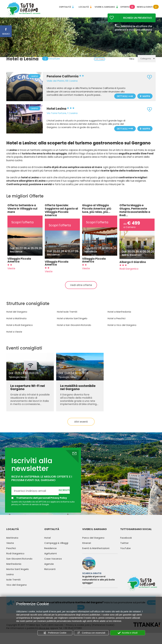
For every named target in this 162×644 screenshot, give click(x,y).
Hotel (47, 542)
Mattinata (12, 542)
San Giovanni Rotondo (19, 563)
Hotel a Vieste (14, 336)
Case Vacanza (53, 563)
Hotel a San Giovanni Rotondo (73, 329)
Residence (50, 552)
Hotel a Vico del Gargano (121, 329)
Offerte (128, 7)
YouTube (125, 552)
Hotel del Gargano (16, 316)
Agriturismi (50, 558)
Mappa (145, 101)
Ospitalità (66, 7)
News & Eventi (146, 7)
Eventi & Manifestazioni (96, 552)
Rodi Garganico (15, 558)
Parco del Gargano (93, 542)
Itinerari (87, 547)
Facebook (126, 542)
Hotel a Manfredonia (119, 316)
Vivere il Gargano (106, 7)
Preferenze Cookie (55, 633)
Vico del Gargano (17, 589)
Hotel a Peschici (116, 323)
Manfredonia (14, 568)
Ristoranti (50, 573)
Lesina (10, 578)
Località (85, 7)
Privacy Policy (59, 502)
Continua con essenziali (91, 633)
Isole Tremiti (13, 584)
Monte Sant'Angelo (18, 573)
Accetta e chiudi (128, 633)
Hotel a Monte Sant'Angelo (72, 323)
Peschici (11, 552)
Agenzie (49, 568)
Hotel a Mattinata (16, 323)
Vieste (10, 547)
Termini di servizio (30, 509)
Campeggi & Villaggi (56, 547)
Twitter (124, 547)
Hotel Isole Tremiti (67, 316)
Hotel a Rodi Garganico (19, 329)
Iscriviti (64, 494)
